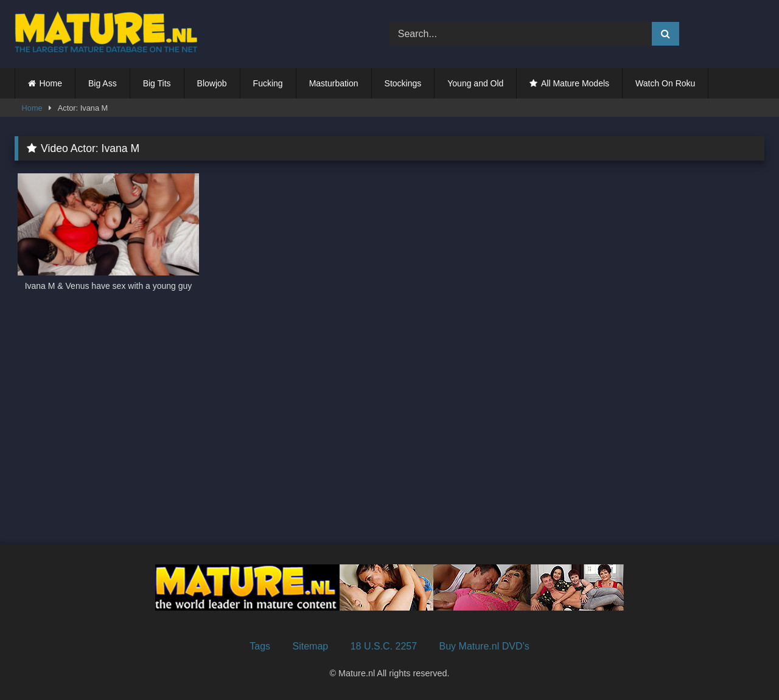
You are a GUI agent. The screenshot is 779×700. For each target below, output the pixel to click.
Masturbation (334, 83)
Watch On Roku (665, 83)
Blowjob (212, 83)
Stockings (403, 83)
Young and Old (475, 83)
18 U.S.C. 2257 (384, 646)
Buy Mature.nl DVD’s (484, 646)
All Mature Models (575, 83)
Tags (260, 646)
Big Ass (103, 83)
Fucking (268, 83)
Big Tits (157, 83)
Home (51, 83)
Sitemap (311, 646)
